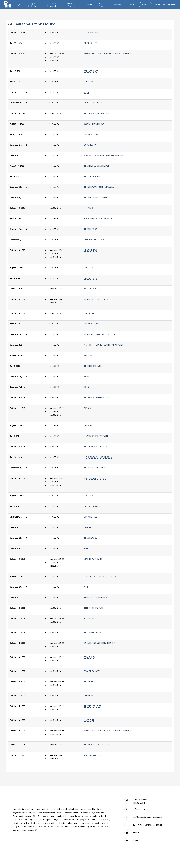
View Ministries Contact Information (147, 825)
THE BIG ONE (90, 682)
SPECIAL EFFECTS (92, 527)
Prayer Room (101, 5)
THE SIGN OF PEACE (93, 706)
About (131, 5)
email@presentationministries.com (147, 817)
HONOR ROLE (90, 268)
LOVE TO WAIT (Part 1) (94, 559)
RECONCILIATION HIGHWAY (96, 597)
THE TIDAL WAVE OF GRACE (96, 447)
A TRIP (87, 587)
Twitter (135, 840)
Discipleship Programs (72, 5)
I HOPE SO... (89, 82)
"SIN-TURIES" (90, 657)
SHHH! (87, 376)
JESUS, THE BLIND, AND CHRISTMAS (100, 334)
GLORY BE (88, 355)
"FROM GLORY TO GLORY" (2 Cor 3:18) (100, 576)
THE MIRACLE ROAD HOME (95, 468)
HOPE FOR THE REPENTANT (96, 436)
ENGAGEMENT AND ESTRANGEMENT (100, 643)
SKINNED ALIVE (91, 278)
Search (157, 5)
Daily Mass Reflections (33, 5)
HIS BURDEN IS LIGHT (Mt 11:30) (98, 219)
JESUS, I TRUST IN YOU (94, 124)
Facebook (136, 832)
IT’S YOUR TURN (91, 33)
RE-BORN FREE (90, 43)
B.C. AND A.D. (89, 619)
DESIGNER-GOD (91, 517)
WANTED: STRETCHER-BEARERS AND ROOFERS (104, 155)
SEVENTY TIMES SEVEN (94, 240)
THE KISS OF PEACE (92, 366)
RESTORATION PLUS (93, 176)
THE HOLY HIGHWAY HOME (96, 197)
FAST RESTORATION (93, 506)
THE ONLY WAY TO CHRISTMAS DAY (99, 187)
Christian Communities (53, 5)
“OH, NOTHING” (91, 71)
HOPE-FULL (89, 313)
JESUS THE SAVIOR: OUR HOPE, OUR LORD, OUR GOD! (107, 54)
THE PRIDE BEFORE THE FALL (97, 166)
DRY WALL (88, 408)
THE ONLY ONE (90, 229)
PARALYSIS (89, 548)
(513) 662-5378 (138, 809)
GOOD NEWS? (90, 145)
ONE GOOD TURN (91, 134)
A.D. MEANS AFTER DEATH (95, 478)
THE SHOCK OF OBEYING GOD (97, 113)
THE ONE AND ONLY (93, 633)
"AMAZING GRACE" (92, 289)
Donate (145, 5)
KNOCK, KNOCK (91, 250)
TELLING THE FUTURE (94, 608)
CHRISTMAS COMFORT (94, 103)
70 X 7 (86, 92)
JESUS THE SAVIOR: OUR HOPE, (98, 299)
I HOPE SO (88, 208)
